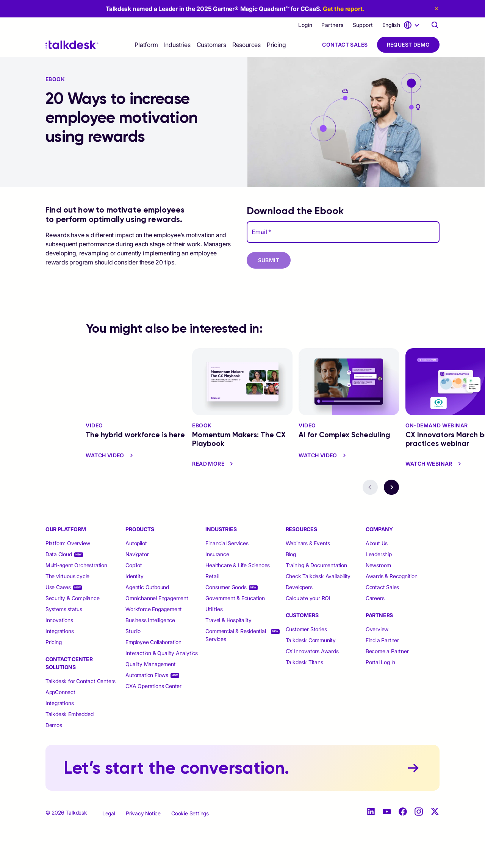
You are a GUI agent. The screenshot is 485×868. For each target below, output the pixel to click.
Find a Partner (382, 640)
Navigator (137, 554)
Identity (134, 576)
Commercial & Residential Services (235, 635)
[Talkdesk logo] (72, 45)
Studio (133, 631)
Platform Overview (68, 543)
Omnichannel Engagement (157, 598)
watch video (110, 455)
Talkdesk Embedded (70, 714)
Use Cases (58, 587)
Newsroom (378, 565)
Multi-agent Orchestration (76, 565)
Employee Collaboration (153, 642)
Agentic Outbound (147, 587)
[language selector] (402, 25)
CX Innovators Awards (312, 651)
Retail (212, 576)
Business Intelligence (150, 620)
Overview (377, 629)
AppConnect (60, 692)
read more (214, 464)
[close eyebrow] (435, 9)
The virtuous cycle (67, 576)
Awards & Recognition (392, 576)
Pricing (276, 45)
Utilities (214, 609)
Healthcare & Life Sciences (238, 565)
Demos (54, 725)
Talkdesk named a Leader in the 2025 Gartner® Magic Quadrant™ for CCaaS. (235, 9)
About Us (377, 543)
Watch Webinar (434, 464)
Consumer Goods (226, 587)
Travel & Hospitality (228, 620)
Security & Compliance (73, 598)
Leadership (379, 554)
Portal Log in (380, 662)
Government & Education (235, 598)
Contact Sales (345, 45)
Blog (291, 554)
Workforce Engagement (154, 609)
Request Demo (408, 45)
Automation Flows (147, 675)
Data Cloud (59, 554)
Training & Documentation (316, 565)
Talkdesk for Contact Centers (81, 681)
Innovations (59, 620)
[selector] (146, 45)
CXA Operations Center (153, 686)
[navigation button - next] (391, 487)
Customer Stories (306, 629)
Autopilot (137, 543)
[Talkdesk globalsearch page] (435, 25)
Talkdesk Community (311, 640)
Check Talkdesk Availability (318, 576)
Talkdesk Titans (304, 662)
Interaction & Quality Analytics (162, 653)
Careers (375, 598)
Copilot (134, 565)
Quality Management (150, 664)
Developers (299, 587)
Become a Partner (387, 651)
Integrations (60, 631)
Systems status (64, 609)
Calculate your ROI (308, 598)
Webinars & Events (308, 543)
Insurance (217, 554)
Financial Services (227, 543)
